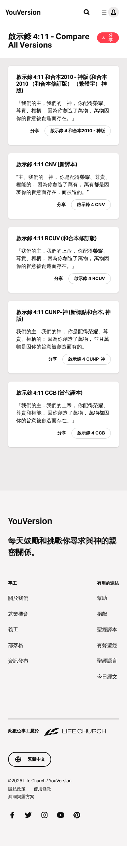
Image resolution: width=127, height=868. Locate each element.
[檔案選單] (109, 12)
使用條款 (42, 789)
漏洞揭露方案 (21, 796)
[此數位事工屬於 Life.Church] (63, 728)
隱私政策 (17, 789)
